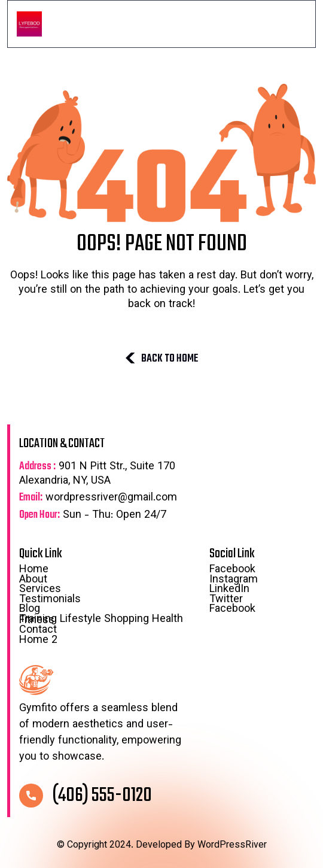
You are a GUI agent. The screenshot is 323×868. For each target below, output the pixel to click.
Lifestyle (80, 620)
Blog (108, 610)
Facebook (232, 570)
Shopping (127, 620)
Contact (38, 631)
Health (167, 620)
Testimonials (50, 600)
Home (34, 570)
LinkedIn (229, 590)
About (33, 581)
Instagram (234, 581)
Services (40, 590)
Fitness (37, 621)
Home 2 (38, 641)
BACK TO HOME (161, 359)
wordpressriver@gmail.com (98, 498)
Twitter (226, 600)
